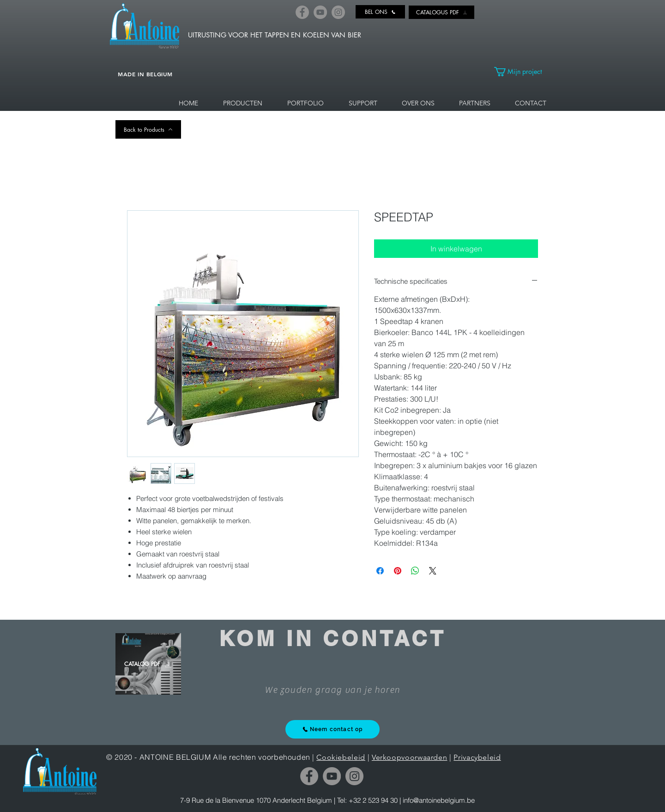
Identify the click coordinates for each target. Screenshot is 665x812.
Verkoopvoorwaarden (410, 757)
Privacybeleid (477, 757)
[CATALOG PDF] (148, 664)
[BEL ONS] (380, 12)
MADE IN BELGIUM (145, 74)
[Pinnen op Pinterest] (398, 571)
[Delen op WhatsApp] (415, 571)
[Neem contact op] (332, 729)
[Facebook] (302, 12)
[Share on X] (433, 571)
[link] (522, 72)
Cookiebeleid (341, 757)
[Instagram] (338, 12)
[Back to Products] (148, 129)
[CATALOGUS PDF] (441, 12)
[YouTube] (320, 12)
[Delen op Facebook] (380, 571)
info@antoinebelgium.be (439, 800)
